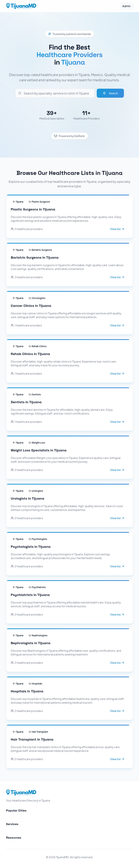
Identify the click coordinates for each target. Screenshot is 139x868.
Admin (126, 6)
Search (110, 93)
